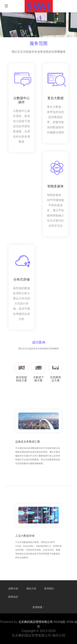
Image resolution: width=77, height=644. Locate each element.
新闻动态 (13, 597)
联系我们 (49, 589)
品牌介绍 (13, 589)
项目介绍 (31, 589)
